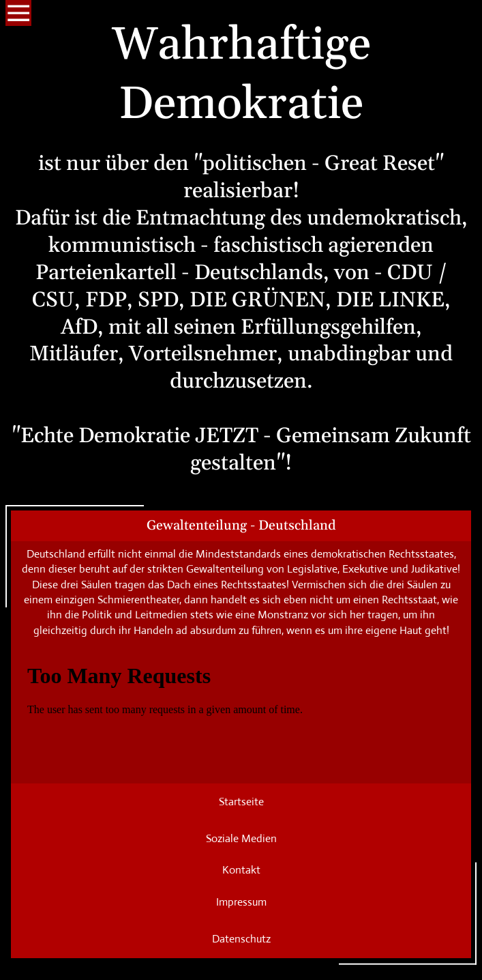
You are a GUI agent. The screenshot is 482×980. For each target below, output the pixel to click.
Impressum (241, 902)
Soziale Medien (241, 838)
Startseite (241, 802)
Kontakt (241, 870)
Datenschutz (241, 939)
